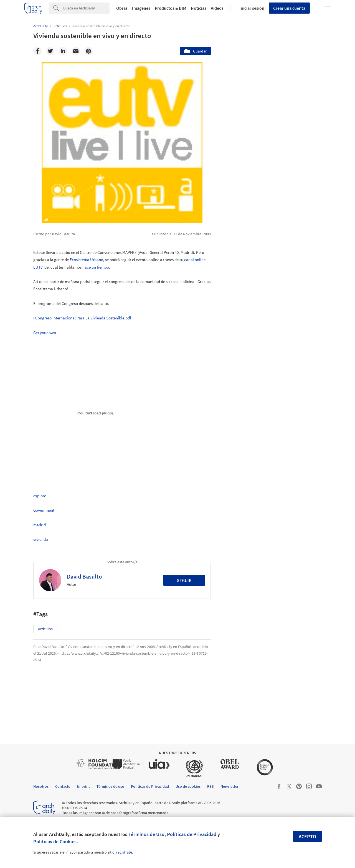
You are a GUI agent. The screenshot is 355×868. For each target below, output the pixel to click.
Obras (122, 8)
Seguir (184, 580)
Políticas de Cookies (55, 841)
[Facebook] (37, 51)
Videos (217, 8)
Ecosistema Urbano (86, 260)
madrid (40, 525)
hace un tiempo (96, 267)
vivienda (41, 539)
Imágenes (141, 8)
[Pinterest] (88, 51)
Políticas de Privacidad (192, 834)
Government (44, 510)
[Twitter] (50, 51)
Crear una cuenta (289, 8)
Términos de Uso (146, 834)
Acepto (307, 836)
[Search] (86, 8)
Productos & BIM (171, 8)
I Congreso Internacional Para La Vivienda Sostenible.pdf (82, 318)
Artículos (45, 629)
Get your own (45, 333)
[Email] (76, 51)
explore (40, 496)
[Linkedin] (63, 51)
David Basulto (84, 576)
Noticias (199, 8)
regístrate (124, 852)
